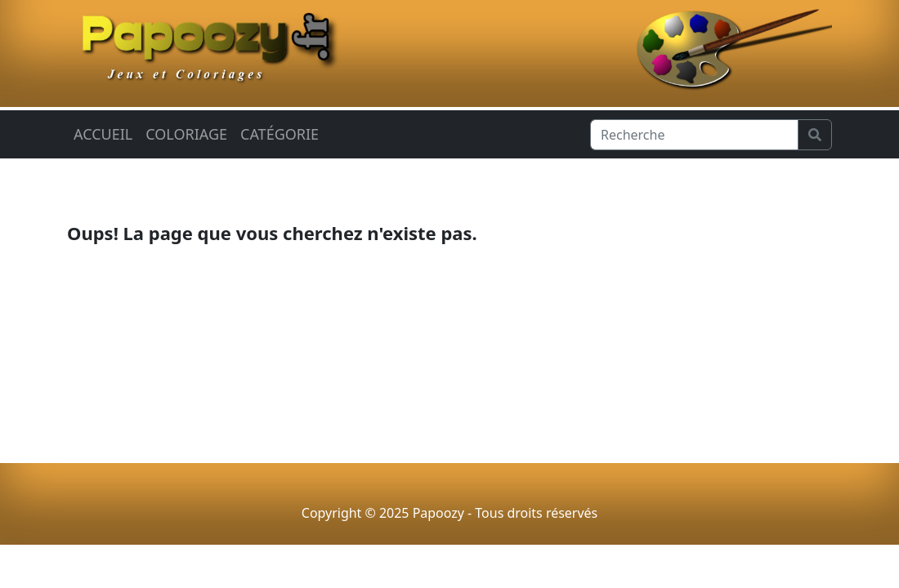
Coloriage (186, 134)
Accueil (103, 134)
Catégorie (280, 134)
